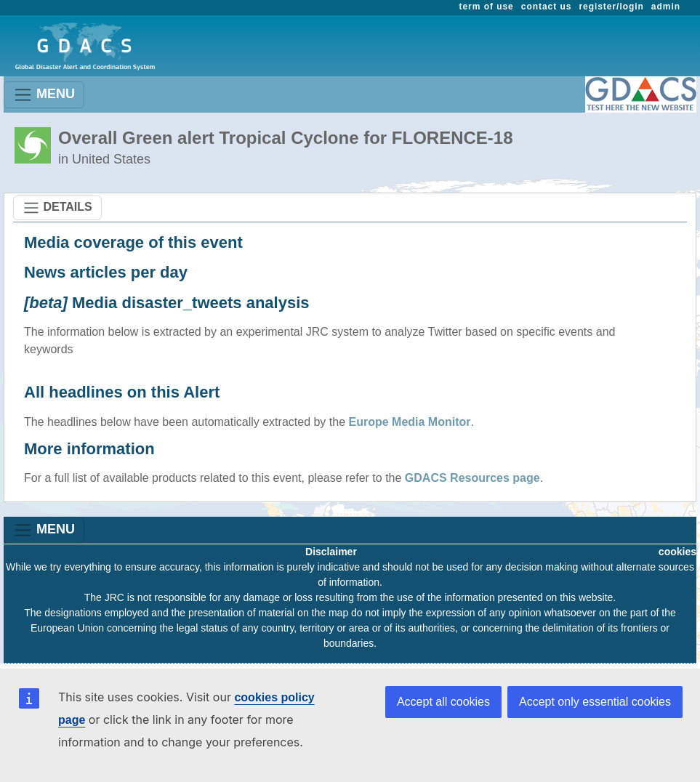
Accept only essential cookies (595, 702)
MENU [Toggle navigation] (44, 95)
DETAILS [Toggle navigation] (57, 208)
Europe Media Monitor (410, 422)
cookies (677, 552)
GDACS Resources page (472, 478)
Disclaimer (331, 552)
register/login (611, 7)
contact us (547, 7)
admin (666, 7)
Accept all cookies (443, 702)
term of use (487, 7)
